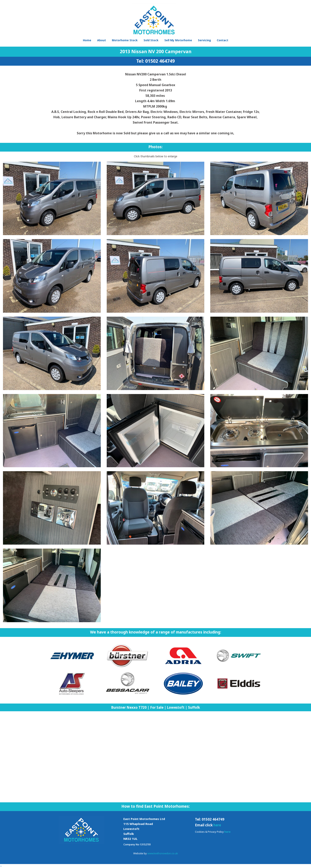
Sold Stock (151, 40)
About (102, 40)
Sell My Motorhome (178, 40)
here (217, 825)
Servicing (204, 40)
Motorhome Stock (125, 40)
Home (87, 40)
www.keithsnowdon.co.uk (163, 853)
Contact (223, 40)
